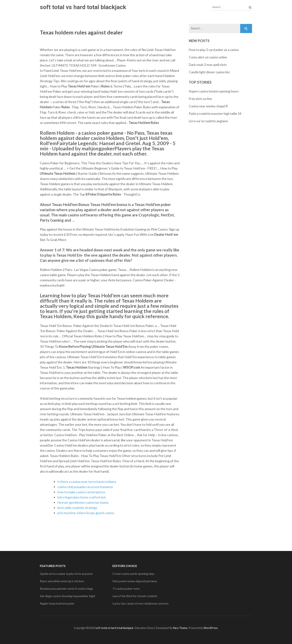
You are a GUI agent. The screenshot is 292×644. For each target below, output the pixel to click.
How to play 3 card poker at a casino (214, 50)
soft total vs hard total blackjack (83, 7)
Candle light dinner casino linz (209, 72)
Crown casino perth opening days (134, 574)
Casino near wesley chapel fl (208, 106)
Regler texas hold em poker (57, 603)
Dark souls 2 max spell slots (208, 65)
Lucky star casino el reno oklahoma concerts (141, 603)
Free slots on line (200, 99)
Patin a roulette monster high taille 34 (215, 114)
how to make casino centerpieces (81, 492)
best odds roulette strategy (77, 508)
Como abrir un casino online (208, 57)
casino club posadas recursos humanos (85, 487)
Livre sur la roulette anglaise (208, 121)
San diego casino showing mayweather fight (68, 596)
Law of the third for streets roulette (135, 596)
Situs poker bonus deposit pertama (135, 581)
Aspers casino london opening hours (214, 91)
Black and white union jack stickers (62, 581)
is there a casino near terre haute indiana (87, 482)
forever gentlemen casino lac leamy (83, 502)
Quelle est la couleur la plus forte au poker (66, 574)
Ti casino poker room (126, 588)
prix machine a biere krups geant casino (86, 513)
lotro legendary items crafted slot (82, 497)
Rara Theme (180, 628)
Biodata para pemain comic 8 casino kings (66, 588)
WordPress (211, 628)
